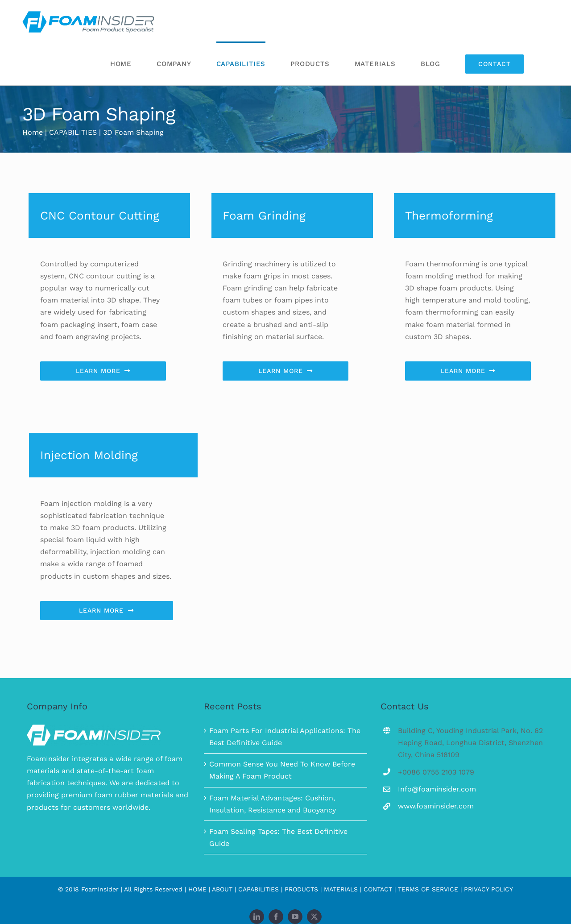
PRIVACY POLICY (488, 889)
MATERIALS (341, 889)
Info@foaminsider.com (437, 789)
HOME (197, 889)
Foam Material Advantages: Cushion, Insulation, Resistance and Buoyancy (273, 804)
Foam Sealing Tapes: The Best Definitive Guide (278, 837)
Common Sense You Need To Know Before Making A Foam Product (282, 770)
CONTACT (378, 889)
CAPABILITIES (259, 889)
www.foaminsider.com (436, 806)
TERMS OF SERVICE (428, 889)
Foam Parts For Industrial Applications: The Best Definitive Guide (285, 737)
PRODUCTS (301, 889)
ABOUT (222, 889)
